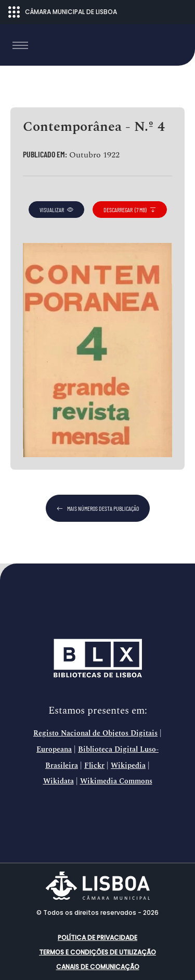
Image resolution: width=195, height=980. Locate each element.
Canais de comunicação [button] (98, 967)
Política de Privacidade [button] (97, 938)
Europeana (54, 750)
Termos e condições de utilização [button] (97, 952)
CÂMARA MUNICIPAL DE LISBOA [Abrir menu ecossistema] (63, 12)
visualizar (56, 210)
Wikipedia (128, 766)
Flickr (94, 766)
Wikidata (58, 781)
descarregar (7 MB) (130, 210)
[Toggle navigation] (20, 45)
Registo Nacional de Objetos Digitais (95, 733)
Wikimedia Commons (116, 781)
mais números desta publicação (98, 508)
